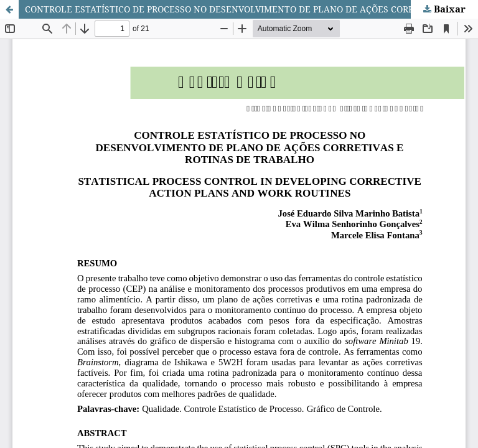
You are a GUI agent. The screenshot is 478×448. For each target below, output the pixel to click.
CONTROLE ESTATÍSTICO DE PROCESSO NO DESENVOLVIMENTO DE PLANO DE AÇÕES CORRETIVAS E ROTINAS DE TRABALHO (251, 9)
